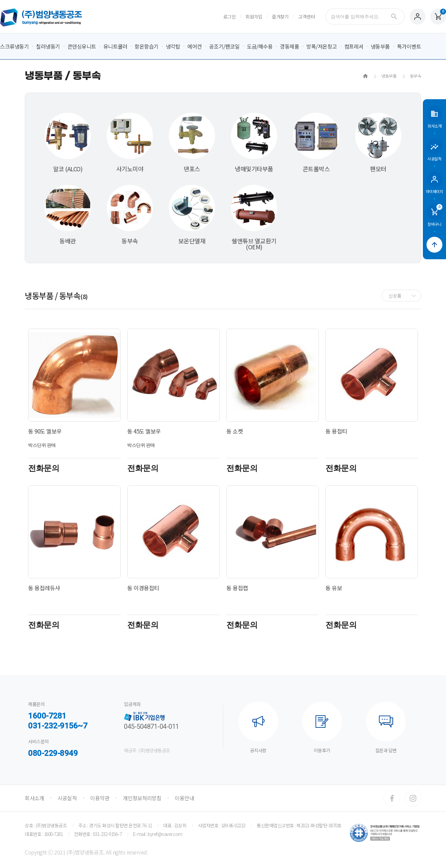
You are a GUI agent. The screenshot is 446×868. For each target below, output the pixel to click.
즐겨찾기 (280, 17)
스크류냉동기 (14, 46)
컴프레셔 (354, 46)
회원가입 (254, 17)
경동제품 (289, 46)
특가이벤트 (409, 46)
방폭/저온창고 (322, 46)
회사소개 (34, 798)
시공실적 (67, 798)
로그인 (230, 17)
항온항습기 (147, 46)
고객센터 (307, 17)
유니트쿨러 (115, 46)
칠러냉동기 (48, 46)
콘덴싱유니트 (82, 46)
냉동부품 (380, 46)
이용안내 (184, 798)
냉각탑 (173, 46)
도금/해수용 (260, 46)
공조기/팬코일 (224, 46)
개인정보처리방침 (142, 798)
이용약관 (100, 798)
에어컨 (195, 46)
